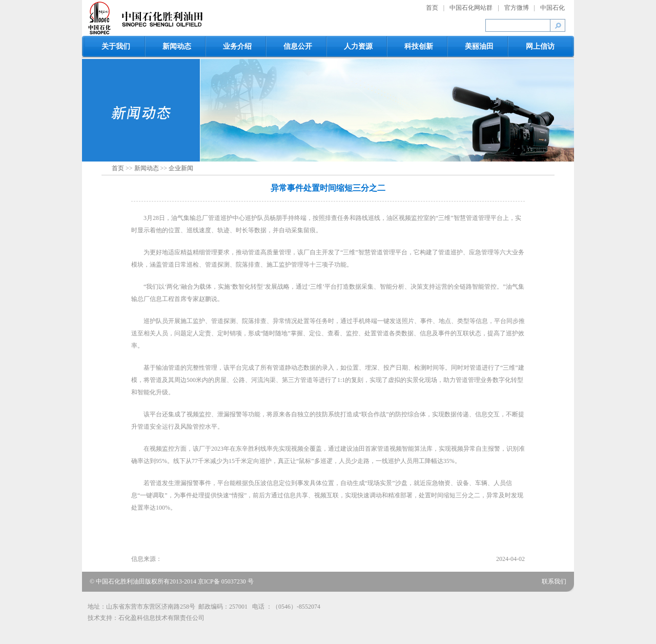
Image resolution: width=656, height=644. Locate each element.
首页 (432, 8)
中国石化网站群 (471, 8)
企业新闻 (181, 168)
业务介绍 (237, 46)
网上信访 (540, 46)
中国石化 (552, 8)
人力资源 (358, 46)
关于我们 (116, 46)
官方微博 (517, 8)
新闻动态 (177, 46)
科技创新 (419, 46)
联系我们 (554, 581)
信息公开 (298, 46)
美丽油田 (479, 46)
